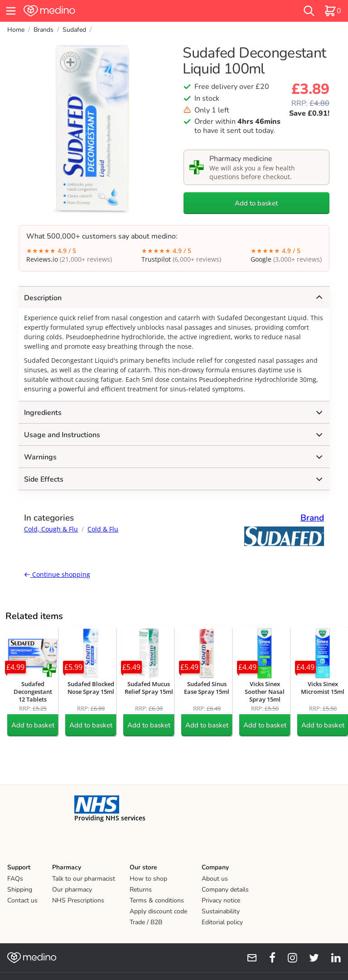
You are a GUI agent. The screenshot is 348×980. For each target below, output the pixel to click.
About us (215, 879)
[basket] (333, 11)
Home (16, 30)
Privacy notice (221, 900)
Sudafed (74, 30)
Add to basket (256, 203)
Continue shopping (57, 574)
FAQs (15, 879)
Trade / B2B (146, 922)
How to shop (148, 879)
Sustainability (221, 911)
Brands (43, 30)
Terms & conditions (157, 900)
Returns (141, 890)
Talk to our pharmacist (84, 879)
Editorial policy (222, 922)
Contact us (22, 900)
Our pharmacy (72, 890)
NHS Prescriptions (78, 900)
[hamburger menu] (11, 11)
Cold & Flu (103, 529)
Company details (225, 890)
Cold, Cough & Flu (51, 529)
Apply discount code (158, 911)
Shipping (20, 890)
